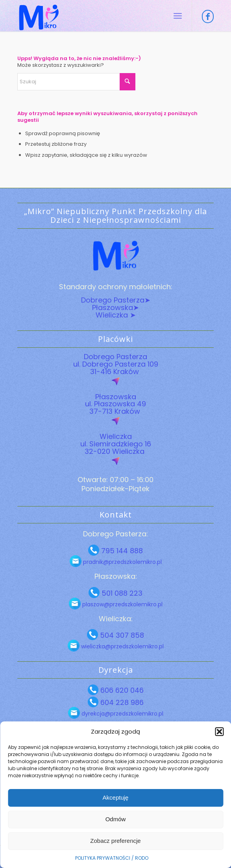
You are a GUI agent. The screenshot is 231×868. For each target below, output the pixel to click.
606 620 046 (121, 690)
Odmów (116, 819)
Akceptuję (116, 797)
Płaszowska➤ (115, 307)
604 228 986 (121, 702)
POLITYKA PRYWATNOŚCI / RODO (112, 858)
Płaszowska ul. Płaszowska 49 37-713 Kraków (115, 404)
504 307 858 (121, 635)
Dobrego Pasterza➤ (116, 300)
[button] (219, 732)
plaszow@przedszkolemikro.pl (122, 604)
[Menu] (178, 16)
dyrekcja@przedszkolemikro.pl (122, 714)
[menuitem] (178, 16)
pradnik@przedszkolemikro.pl (122, 562)
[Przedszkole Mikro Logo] (96, 16)
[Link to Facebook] (208, 17)
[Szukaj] (76, 82)
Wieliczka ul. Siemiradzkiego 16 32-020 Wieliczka (116, 444)
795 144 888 (121, 551)
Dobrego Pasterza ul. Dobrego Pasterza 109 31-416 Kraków (116, 364)
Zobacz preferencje (115, 841)
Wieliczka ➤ (116, 315)
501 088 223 (121, 593)
